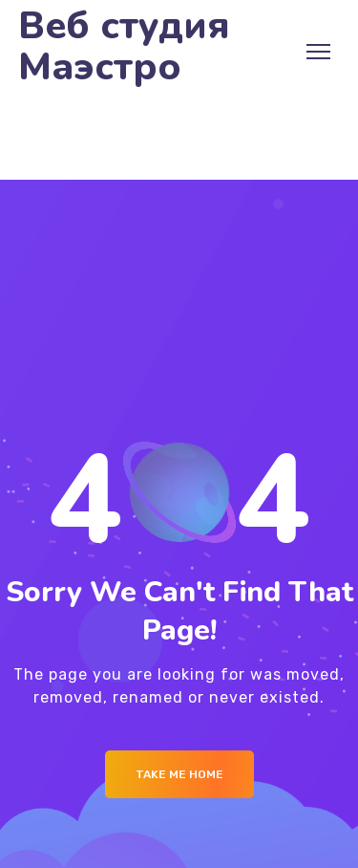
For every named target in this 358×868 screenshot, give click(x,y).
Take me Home (179, 774)
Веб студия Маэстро (124, 47)
